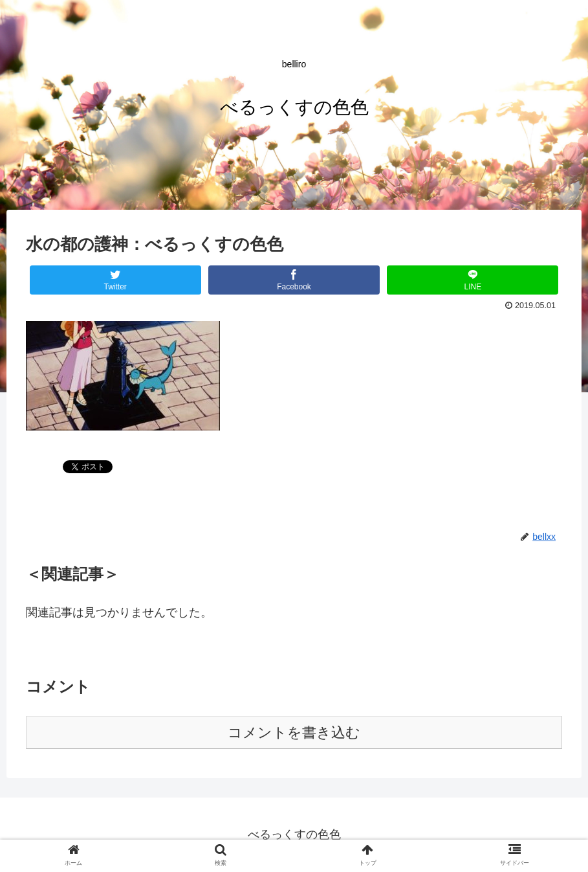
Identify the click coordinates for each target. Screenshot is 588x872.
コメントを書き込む (294, 732)
